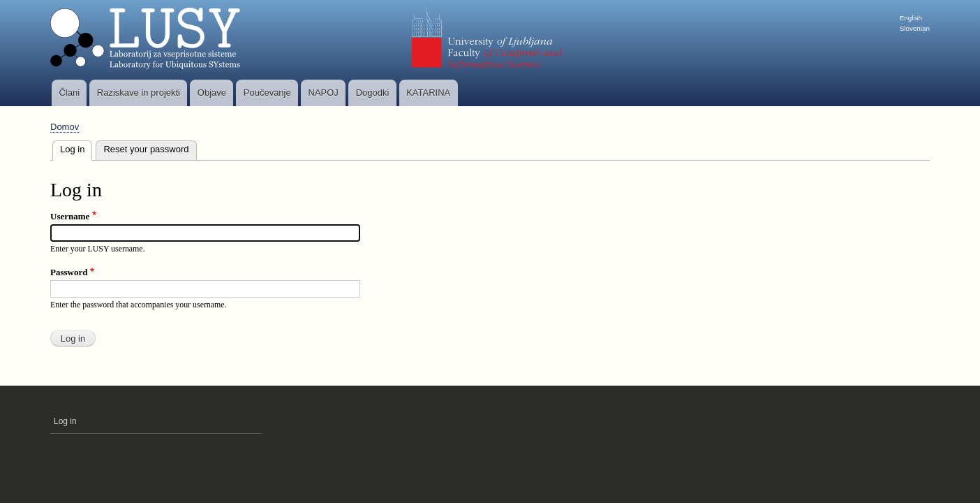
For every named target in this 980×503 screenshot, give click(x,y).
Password (69, 272)
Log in (76, 148)
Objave (212, 93)
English (911, 18)
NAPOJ (324, 93)
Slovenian (915, 28)
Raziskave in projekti (139, 93)
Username (70, 216)
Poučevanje (267, 93)
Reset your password (146, 149)
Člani (69, 93)
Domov (65, 127)
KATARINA (428, 93)
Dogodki (373, 93)
